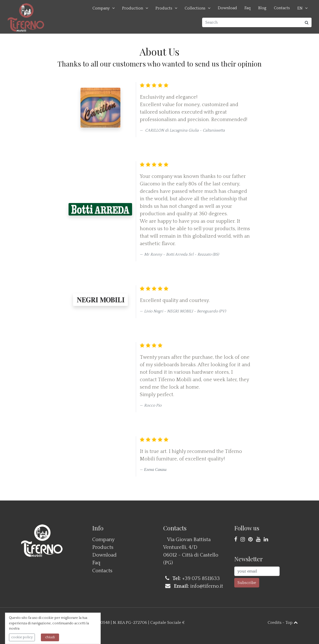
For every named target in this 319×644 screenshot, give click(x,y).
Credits (275, 623)
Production (133, 8)
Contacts (282, 8)
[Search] (252, 22)
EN (300, 8)
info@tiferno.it (207, 586)
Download (227, 8)
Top (292, 623)
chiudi (50, 637)
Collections (195, 8)
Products (164, 8)
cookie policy (22, 637)
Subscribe (247, 583)
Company (101, 8)
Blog (262, 8)
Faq (248, 8)
